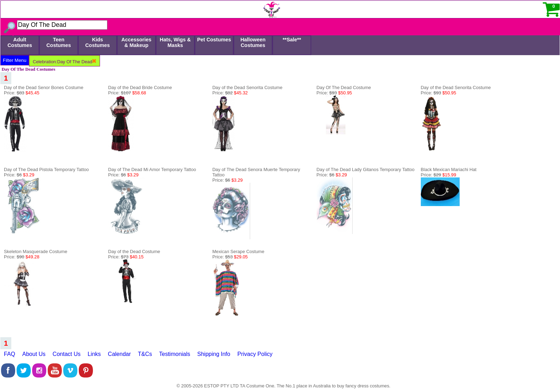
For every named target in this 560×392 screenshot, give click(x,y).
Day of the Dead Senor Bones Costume (44, 87)
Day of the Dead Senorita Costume (247, 87)
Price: (22, 93)
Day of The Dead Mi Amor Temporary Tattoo (152, 169)
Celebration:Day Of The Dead (64, 62)
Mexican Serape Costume (238, 251)
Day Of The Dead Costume (344, 87)
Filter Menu (15, 60)
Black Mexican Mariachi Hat (449, 169)
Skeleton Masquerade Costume (36, 251)
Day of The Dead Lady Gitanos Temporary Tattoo (366, 169)
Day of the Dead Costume (134, 251)
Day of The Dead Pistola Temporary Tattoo (46, 169)
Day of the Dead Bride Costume (140, 87)
